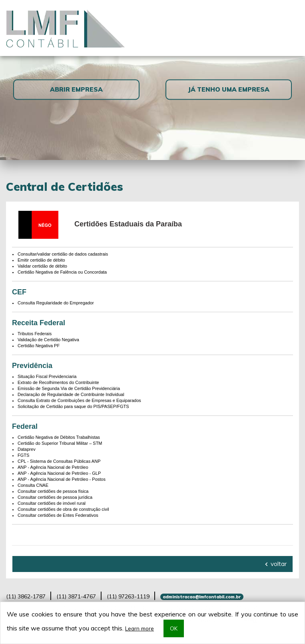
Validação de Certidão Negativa (48, 340)
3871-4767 (76, 596)
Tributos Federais (35, 334)
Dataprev (27, 449)
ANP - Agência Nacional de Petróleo (53, 467)
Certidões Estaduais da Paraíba (128, 224)
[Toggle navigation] (289, 28)
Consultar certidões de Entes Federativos (58, 515)
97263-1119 (128, 596)
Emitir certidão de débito (41, 260)
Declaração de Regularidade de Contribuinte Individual (71, 394)
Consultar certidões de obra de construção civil (63, 509)
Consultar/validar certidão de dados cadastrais (63, 254)
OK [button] (174, 629)
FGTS (23, 455)
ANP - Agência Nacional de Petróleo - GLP (59, 473)
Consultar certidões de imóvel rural (52, 503)
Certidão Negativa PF (39, 346)
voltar (276, 564)
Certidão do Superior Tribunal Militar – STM (60, 443)
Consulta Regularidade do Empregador (56, 303)
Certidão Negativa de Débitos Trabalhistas (59, 437)
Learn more (140, 629)
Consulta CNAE (33, 485)
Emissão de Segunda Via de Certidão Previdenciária (69, 388)
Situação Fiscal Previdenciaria (47, 376)
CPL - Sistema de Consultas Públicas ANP (59, 461)
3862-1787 (26, 596)
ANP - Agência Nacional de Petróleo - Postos (62, 479)
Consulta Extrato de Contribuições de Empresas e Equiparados (79, 400)
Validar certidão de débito (42, 266)
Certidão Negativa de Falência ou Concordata (62, 272)
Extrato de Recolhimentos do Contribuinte (58, 382)
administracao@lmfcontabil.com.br (202, 597)
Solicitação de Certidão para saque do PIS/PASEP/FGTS (73, 406)
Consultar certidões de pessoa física (53, 491)
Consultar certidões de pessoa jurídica (55, 497)
